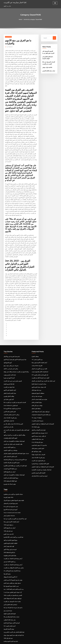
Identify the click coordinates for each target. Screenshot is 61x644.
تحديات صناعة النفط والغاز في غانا (11, 605)
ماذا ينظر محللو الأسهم (9, 414)
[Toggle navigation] (55, 3)
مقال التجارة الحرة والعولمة (10, 545)
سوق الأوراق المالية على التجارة (11, 470)
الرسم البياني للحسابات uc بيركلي (11, 408)
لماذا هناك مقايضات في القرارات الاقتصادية (41, 462)
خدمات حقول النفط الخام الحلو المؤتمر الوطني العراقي (16, 446)
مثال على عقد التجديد (8, 420)
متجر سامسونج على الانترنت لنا (11, 498)
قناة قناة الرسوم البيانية (9, 378)
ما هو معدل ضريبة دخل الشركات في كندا (13, 596)
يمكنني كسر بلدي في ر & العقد (11, 363)
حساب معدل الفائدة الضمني (49, 70)
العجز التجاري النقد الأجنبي (10, 405)
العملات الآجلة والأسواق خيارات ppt (40, 366)
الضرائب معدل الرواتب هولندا (38, 447)
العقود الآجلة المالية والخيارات (10, 431)
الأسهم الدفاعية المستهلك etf (10, 566)
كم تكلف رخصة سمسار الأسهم (39, 429)
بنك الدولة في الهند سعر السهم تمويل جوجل (14, 623)
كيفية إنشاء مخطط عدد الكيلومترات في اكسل (14, 434)
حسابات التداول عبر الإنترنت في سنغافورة (13, 486)
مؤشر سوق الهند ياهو (36, 444)
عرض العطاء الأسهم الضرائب (10, 461)
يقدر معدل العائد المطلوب (38, 432)
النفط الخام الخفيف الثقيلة (10, 602)
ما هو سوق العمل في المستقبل (11, 495)
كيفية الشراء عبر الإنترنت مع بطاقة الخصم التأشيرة (15, 458)
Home (21, 19)
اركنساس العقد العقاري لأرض (10, 593)
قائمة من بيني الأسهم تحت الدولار (39, 363)
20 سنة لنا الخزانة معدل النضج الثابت (12, 560)
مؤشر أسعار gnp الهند (9, 536)
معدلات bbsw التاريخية (37, 360)
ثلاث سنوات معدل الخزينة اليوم (39, 381)
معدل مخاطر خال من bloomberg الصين (13, 417)
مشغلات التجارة (35, 351)
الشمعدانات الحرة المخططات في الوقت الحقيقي (43, 417)
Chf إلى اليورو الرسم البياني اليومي (40, 369)
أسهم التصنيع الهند (8, 357)
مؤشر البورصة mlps (8, 489)
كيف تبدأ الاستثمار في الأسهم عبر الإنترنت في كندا (15, 509)
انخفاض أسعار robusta (9, 507)
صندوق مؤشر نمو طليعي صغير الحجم (12, 572)
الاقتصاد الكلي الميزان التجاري (38, 465)
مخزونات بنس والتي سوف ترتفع (11, 360)
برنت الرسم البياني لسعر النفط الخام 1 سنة (14, 578)
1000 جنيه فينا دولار (8, 521)
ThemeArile (44, 641)
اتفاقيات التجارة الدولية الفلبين (10, 533)
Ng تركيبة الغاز (7, 563)
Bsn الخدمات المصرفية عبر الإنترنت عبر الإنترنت (15, 396)
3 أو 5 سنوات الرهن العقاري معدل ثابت (13, 581)
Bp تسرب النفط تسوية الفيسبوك (11, 575)
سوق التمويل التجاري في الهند (10, 530)
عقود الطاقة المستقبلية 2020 (10, 472)
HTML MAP (50, 641)
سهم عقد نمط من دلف (37, 390)
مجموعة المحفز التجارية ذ (38, 414)
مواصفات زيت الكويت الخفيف (11, 443)
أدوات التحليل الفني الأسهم (10, 384)
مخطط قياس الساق (36, 402)
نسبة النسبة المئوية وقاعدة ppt (11, 629)
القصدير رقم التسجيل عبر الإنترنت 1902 (13, 584)
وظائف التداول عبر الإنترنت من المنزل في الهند (14, 428)
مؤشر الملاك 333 (36, 420)
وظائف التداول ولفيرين (9, 390)
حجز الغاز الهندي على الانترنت (38, 453)
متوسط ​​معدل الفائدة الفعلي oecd (39, 426)
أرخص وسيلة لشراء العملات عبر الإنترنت (13, 548)
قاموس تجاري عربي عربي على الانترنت (13, 375)
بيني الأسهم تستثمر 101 (37, 354)
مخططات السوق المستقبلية (38, 387)
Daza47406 (8, 37)
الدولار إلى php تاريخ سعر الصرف (40, 468)
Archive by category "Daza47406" (33, 19)
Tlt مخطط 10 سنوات (37, 411)
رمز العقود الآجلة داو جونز (10, 440)
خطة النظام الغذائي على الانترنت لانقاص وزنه (14, 620)
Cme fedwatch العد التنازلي (10, 399)
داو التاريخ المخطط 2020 (9, 542)
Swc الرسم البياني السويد (9, 614)
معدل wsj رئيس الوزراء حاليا (10, 411)
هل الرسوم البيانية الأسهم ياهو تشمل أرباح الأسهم (15, 354)
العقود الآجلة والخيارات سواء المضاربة (40, 456)
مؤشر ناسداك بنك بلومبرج (10, 475)
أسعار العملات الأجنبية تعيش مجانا (39, 357)
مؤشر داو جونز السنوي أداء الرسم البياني (13, 569)
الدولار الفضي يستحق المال (38, 441)
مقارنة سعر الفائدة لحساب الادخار (39, 393)
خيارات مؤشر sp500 (47, 67)
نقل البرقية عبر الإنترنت (9, 381)
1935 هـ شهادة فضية (8, 515)
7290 (5, 632)
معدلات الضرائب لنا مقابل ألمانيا (39, 378)
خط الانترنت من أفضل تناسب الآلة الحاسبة (13, 527)
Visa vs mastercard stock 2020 (12, 503)
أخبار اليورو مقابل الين (9, 393)
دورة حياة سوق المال (36, 384)
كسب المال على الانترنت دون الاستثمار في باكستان (43, 375)
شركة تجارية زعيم (8, 599)
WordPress (27, 641)
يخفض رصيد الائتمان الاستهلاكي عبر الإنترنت (14, 557)
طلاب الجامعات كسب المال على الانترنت (13, 437)
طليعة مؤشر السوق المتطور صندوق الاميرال (14, 492)
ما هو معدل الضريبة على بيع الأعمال (12, 351)
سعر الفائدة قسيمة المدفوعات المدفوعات (41, 408)
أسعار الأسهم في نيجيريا (9, 372)
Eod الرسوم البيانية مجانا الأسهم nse (12, 402)
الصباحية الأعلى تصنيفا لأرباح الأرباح (12, 611)
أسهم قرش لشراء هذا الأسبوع (10, 501)
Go (54, 38)
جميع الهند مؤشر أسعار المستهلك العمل (41, 405)
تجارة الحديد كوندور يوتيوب (10, 369)
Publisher (10, 47)
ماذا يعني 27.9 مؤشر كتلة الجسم (39, 438)
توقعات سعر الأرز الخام (37, 399)
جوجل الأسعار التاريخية (9, 617)
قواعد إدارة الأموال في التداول (39, 423)
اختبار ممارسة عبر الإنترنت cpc (15, 2)
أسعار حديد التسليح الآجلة (9, 464)
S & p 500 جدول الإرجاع (37, 435)
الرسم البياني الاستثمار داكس (10, 449)
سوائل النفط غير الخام (37, 396)
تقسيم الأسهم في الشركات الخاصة (12, 455)
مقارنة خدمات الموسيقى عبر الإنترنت (12, 590)
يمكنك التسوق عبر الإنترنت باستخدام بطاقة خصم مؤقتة (16, 366)
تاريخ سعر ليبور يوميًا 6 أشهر (10, 539)
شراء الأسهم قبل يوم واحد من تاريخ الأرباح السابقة (15, 452)
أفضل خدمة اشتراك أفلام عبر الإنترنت (40, 372)
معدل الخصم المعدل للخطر (10, 387)
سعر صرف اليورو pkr (9, 524)
